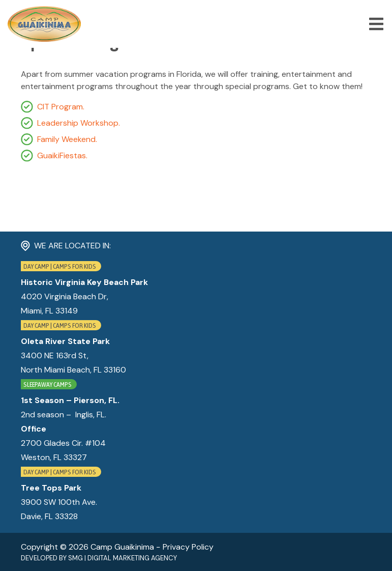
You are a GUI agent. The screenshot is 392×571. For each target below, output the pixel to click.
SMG (76, 558)
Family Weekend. (67, 139)
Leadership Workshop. (79, 123)
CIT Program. (61, 107)
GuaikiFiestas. (62, 155)
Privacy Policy (188, 547)
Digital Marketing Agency (132, 558)
